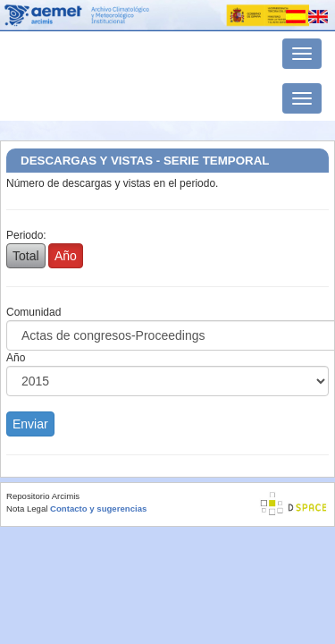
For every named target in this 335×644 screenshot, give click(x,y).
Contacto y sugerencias (98, 508)
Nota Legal (27, 508)
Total (26, 256)
